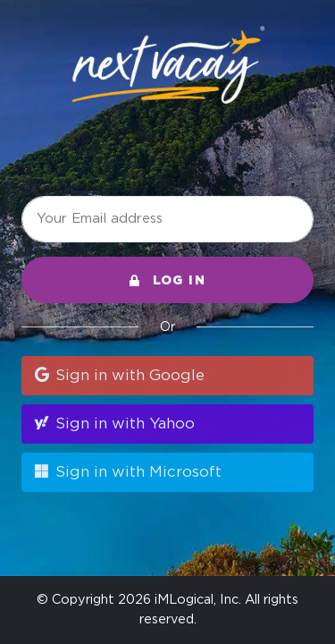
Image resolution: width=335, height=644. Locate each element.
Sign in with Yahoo (113, 423)
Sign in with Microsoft (127, 471)
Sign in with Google (118, 375)
